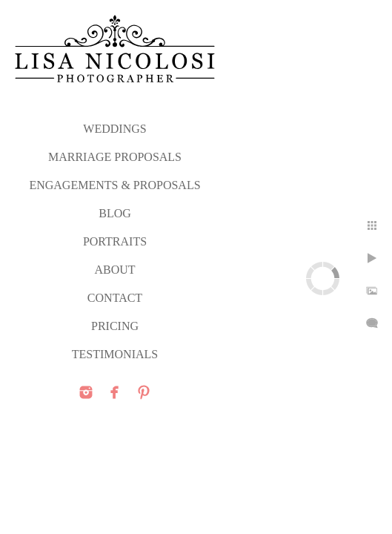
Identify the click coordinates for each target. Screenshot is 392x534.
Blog (115, 213)
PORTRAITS (115, 241)
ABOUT (114, 270)
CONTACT (115, 298)
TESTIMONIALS (115, 354)
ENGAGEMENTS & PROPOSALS (114, 185)
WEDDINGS (114, 129)
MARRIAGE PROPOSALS (115, 157)
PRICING (115, 326)
